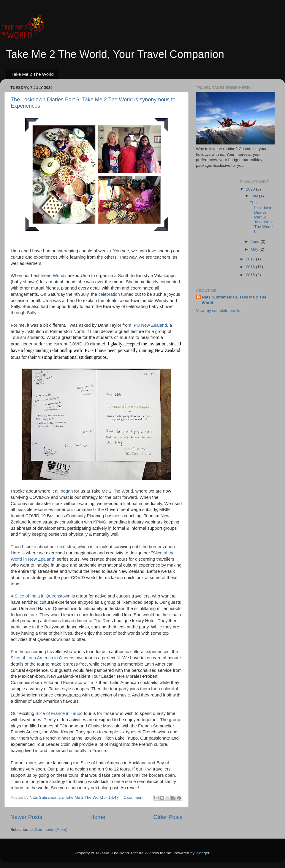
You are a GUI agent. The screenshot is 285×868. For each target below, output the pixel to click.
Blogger (202, 853)
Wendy (60, 276)
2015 (251, 275)
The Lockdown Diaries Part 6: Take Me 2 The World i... (261, 217)
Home (98, 817)
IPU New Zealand (150, 325)
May (255, 249)
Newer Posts (26, 817)
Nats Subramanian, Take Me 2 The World (234, 300)
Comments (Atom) (51, 830)
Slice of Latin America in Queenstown (47, 658)
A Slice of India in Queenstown (41, 596)
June (256, 242)
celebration (110, 294)
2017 (251, 259)
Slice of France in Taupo (59, 713)
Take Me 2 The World (33, 74)
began (67, 491)
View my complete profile (218, 310)
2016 (251, 267)
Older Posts (168, 817)
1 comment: (135, 797)
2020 (251, 189)
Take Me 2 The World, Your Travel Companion (115, 54)
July (255, 196)
